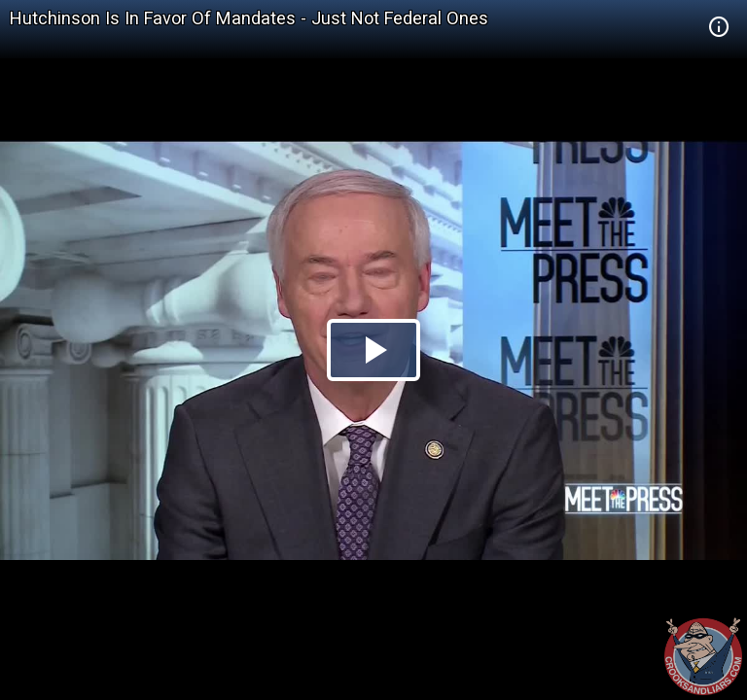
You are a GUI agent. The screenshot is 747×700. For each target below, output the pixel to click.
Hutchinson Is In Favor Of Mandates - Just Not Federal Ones (249, 18)
